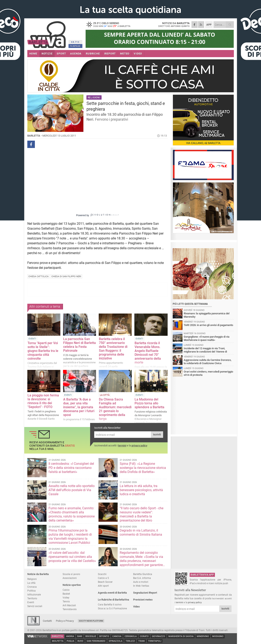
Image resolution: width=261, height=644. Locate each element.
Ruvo (80, 641)
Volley (66, 598)
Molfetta (58, 641)
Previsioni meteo (143, 600)
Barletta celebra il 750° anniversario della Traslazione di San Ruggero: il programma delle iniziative (113, 349)
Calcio (66, 590)
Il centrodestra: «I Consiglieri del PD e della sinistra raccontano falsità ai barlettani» (71, 468)
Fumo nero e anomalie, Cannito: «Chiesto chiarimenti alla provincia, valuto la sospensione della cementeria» (72, 514)
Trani (142, 641)
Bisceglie (91, 636)
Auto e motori (141, 582)
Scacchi (102, 574)
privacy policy (139, 445)
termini (122, 445)
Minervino (203, 636)
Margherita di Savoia (181, 636)
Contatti (47, 621)
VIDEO (138, 54)
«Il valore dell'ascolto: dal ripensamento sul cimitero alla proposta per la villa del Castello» (72, 557)
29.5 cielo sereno (111, 24)
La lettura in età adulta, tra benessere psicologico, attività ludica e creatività (141, 490)
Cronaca (32, 587)
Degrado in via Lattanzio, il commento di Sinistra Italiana (141, 532)
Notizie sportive (72, 585)
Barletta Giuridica (143, 574)
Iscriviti (157, 435)
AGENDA (76, 54)
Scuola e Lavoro (71, 574)
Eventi (31, 602)
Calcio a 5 (103, 578)
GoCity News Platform (91, 621)
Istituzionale (34, 595)
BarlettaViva (47, 33)
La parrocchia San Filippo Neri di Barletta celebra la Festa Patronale (80, 345)
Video (136, 607)
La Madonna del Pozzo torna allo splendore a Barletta (149, 403)
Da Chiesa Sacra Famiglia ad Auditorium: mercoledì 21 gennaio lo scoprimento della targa (115, 409)
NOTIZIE (47, 54)
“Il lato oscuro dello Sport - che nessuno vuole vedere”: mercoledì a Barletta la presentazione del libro (142, 514)
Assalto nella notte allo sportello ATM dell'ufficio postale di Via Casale (72, 490)
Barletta (57, 636)
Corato (144, 636)
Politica (32, 591)
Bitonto (104, 636)
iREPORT (110, 54)
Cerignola (131, 636)
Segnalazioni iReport (145, 593)
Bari (80, 636)
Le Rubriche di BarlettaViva (113, 600)
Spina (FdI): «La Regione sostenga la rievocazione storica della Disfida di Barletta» (143, 468)
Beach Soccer (105, 582)
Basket (66, 594)
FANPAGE (75, 46)
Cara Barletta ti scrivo (110, 605)
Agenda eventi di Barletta (112, 593)
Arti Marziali (69, 605)
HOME (33, 54)
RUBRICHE (93, 54)
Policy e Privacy (65, 621)
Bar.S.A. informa (142, 578)
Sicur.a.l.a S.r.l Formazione (112, 608)
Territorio (32, 598)
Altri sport (103, 586)
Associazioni (70, 578)
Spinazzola (116, 641)
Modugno (218, 636)
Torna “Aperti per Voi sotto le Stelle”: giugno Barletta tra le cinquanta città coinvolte (43, 351)
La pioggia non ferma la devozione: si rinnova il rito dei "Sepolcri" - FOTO (43, 401)
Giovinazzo (159, 636)
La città (31, 583)
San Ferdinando (96, 641)
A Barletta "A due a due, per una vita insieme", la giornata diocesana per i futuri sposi (79, 407)
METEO (125, 54)
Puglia (70, 641)
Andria (70, 636)
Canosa (117, 636)
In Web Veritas (141, 586)
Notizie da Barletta (38, 574)
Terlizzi (130, 641)
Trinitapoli (155, 641)
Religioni (32, 579)
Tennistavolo (70, 609)
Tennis (66, 601)
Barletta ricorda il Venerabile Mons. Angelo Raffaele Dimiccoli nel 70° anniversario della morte (148, 353)
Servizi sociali (35, 606)
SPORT (61, 54)
